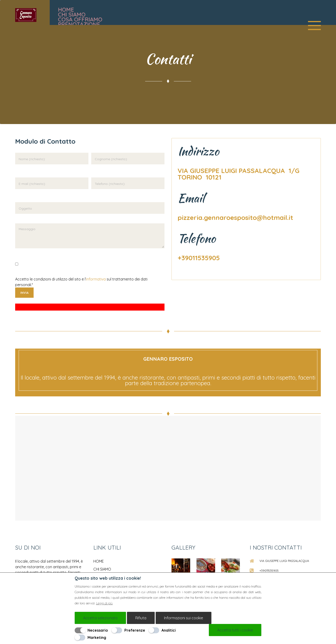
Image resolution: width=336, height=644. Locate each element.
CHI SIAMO (102, 569)
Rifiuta (141, 618)
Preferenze (135, 630)
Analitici (169, 630)
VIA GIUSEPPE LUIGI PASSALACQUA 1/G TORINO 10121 (239, 174)
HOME (99, 561)
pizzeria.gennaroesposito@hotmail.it (235, 217)
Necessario (98, 630)
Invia (24, 293)
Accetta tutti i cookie (235, 630)
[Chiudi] (259, 577)
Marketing (97, 637)
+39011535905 (199, 258)
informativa (96, 279)
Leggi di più (104, 603)
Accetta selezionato (100, 618)
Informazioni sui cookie (184, 618)
